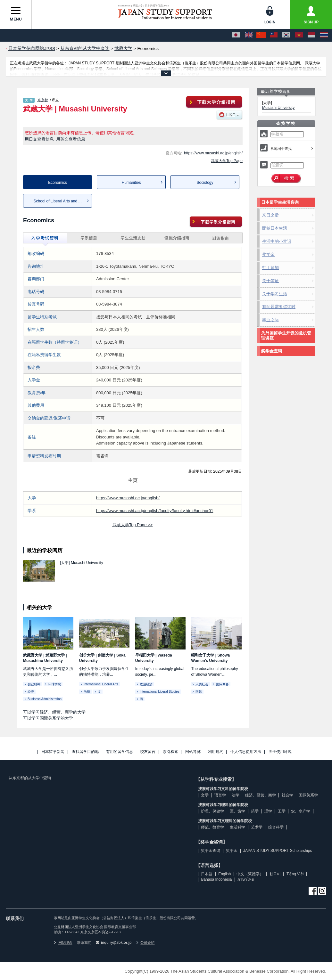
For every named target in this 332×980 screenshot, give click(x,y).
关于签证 (270, 281)
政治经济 (146, 684)
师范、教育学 (212, 827)
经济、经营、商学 (261, 795)
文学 (205, 795)
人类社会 (202, 684)
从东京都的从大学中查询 (30, 778)
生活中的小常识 (277, 241)
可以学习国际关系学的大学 (48, 718)
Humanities (131, 183)
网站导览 (193, 752)
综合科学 (276, 827)
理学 (268, 811)
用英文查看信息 (71, 139)
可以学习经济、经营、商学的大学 (54, 712)
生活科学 (237, 827)
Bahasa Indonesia (216, 879)
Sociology (205, 183)
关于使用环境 (280, 752)
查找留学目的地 (85, 752)
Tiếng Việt (295, 874)
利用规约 (216, 752)
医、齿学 (237, 811)
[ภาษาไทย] (324, 35)
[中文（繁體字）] (274, 35)
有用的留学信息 (120, 752)
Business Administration (45, 699)
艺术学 (257, 827)
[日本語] (236, 35)
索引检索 (170, 752)
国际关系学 (308, 795)
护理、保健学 (212, 811)
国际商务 (222, 684)
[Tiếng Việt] (299, 35)
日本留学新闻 (53, 752)
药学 (255, 811)
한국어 (275, 874)
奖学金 (268, 254)
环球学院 (54, 684)
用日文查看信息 (39, 139)
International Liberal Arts (101, 684)
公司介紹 (145, 943)
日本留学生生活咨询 (280, 202)
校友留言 (148, 752)
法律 (87, 692)
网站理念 (63, 943)
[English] (249, 35)
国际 (199, 692)
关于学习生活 (275, 294)
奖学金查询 (272, 351)
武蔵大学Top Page (227, 161)
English (224, 874)
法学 (236, 795)
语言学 (220, 795)
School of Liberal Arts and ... (57, 201)
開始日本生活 (275, 228)
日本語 (207, 874)
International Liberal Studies (160, 692)
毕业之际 (270, 320)
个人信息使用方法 (246, 752)
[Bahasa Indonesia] (311, 35)
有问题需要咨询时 (279, 307)
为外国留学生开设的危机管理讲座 (286, 335)
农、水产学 (301, 811)
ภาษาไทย (246, 879)
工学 (282, 811)
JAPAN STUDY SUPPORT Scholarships (278, 851)
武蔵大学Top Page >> (133, 525)
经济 (31, 692)
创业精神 (34, 684)
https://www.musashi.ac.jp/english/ (213, 153)
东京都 (43, 100)
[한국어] (286, 35)
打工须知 (270, 268)
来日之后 (270, 215)
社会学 (287, 795)
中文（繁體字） (250, 874)
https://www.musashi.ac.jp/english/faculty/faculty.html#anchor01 (155, 511)
